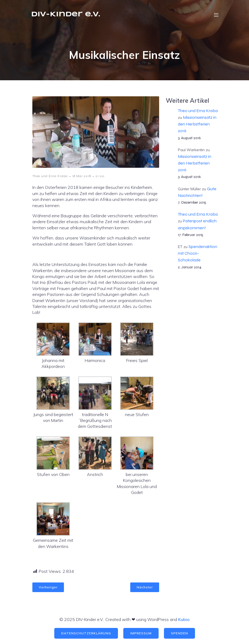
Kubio (184, 619)
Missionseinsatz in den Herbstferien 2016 (197, 124)
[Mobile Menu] (216, 15)
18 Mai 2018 (82, 176)
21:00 (100, 176)
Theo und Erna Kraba (50, 176)
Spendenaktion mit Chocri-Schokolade (198, 253)
